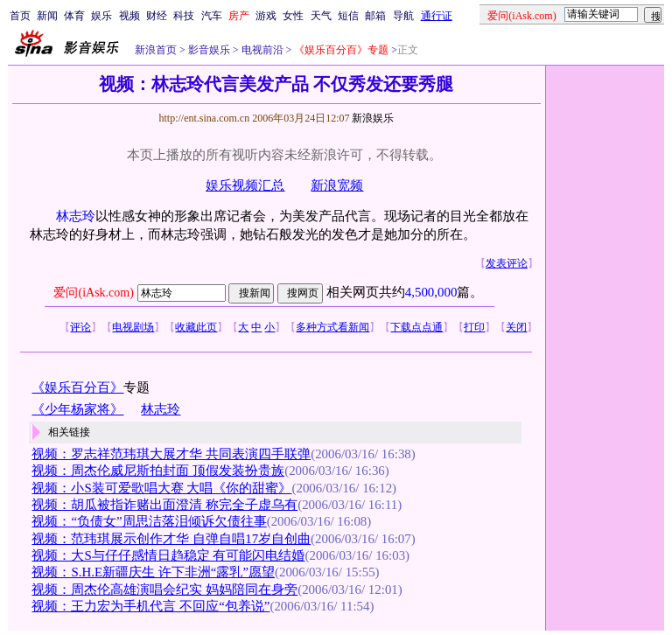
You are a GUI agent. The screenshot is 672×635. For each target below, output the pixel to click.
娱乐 (101, 16)
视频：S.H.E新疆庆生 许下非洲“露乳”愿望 (153, 572)
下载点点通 (416, 327)
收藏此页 (196, 327)
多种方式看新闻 (332, 327)
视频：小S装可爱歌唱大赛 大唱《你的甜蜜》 (161, 488)
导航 (403, 16)
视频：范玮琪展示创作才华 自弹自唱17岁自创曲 (171, 539)
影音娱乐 (209, 50)
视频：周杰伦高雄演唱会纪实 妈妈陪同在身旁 (164, 590)
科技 (184, 16)
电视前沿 (261, 50)
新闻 (47, 16)
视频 (129, 16)
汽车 (212, 16)
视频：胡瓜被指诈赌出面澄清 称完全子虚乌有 (164, 505)
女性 (293, 16)
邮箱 (375, 16)
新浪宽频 (337, 185)
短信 (348, 16)
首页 (20, 16)
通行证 (437, 16)
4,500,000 (431, 292)
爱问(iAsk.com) (93, 293)
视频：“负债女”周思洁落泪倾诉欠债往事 (149, 521)
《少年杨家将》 (77, 409)
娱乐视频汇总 (245, 185)
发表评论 (507, 263)
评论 (80, 327)
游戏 (266, 16)
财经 (157, 16)
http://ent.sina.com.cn (205, 118)
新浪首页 (156, 50)
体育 (74, 16)
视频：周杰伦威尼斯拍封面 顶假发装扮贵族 (158, 471)
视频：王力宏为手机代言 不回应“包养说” (150, 606)
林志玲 (76, 216)
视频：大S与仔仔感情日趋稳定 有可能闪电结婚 (168, 555)
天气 (321, 16)
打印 (474, 327)
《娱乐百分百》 (77, 387)
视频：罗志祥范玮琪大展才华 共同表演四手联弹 (171, 454)
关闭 (516, 327)
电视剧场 (133, 327)
